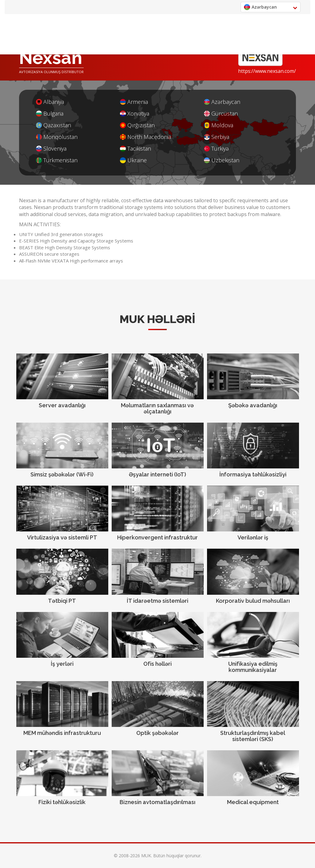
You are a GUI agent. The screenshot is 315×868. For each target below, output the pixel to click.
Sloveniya (51, 149)
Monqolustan (57, 137)
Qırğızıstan (137, 125)
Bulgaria (50, 114)
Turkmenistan (57, 160)
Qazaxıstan (54, 125)
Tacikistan (136, 149)
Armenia (134, 102)
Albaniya (50, 102)
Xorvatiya (135, 114)
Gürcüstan (221, 114)
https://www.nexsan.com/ (267, 71)
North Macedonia (146, 137)
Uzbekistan (222, 160)
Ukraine (133, 160)
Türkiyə (216, 149)
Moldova (219, 125)
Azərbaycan (222, 102)
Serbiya (217, 137)
